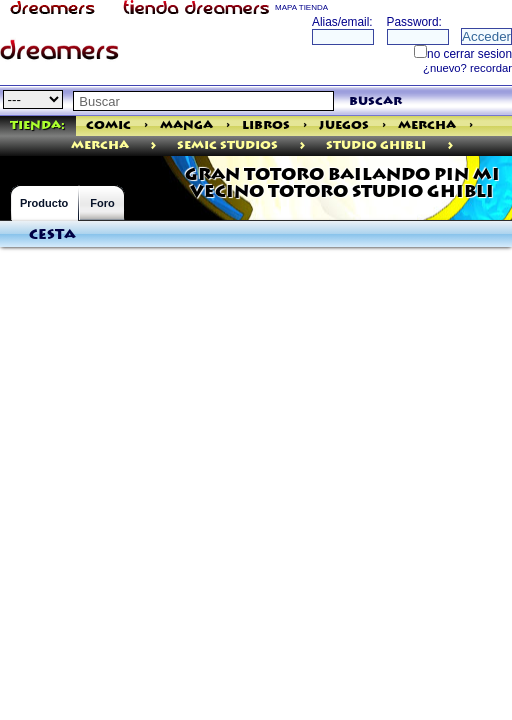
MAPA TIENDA (301, 7)
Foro (102, 203)
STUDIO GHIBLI (376, 145)
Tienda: (37, 125)
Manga (186, 125)
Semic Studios (227, 145)
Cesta (52, 235)
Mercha (427, 125)
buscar (375, 101)
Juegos (344, 125)
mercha (100, 145)
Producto (44, 203)
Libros (266, 125)
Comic (108, 125)
